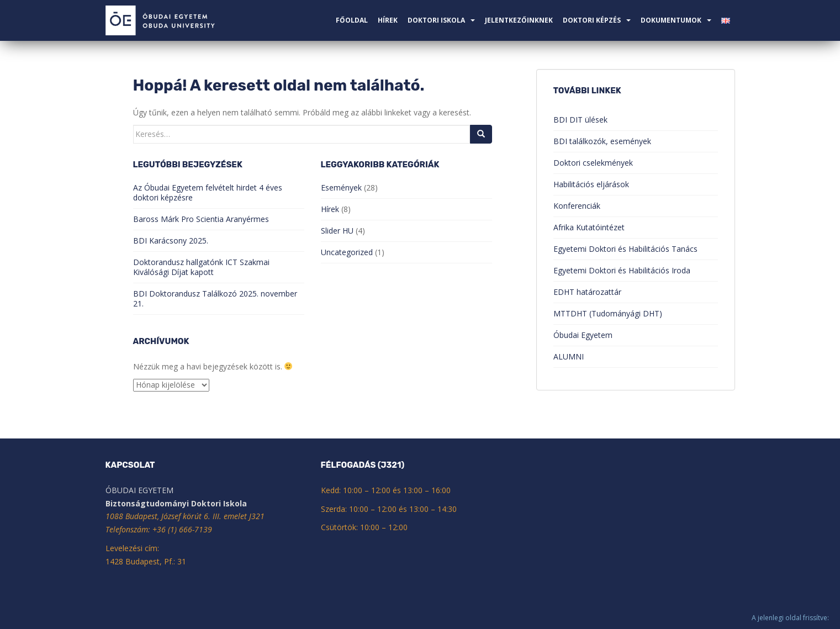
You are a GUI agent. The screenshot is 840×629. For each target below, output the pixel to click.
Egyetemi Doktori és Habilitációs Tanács (625, 249)
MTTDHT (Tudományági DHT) (608, 313)
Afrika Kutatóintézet (589, 227)
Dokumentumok (671, 20)
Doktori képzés (592, 20)
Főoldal (352, 20)
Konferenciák (577, 206)
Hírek (388, 20)
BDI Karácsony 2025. (171, 241)
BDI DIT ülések (580, 120)
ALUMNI (569, 356)
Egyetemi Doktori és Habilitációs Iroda (622, 270)
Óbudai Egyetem (583, 335)
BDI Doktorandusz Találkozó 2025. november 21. (215, 298)
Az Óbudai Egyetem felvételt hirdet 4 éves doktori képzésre (208, 192)
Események (341, 187)
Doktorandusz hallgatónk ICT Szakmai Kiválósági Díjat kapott (201, 267)
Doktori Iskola (436, 20)
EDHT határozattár (587, 292)
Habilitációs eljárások (591, 184)
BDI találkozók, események (602, 141)
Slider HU (337, 231)
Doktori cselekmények (593, 163)
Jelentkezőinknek (519, 20)
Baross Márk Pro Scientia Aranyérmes (201, 219)
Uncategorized (347, 252)
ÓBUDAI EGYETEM (139, 490)
